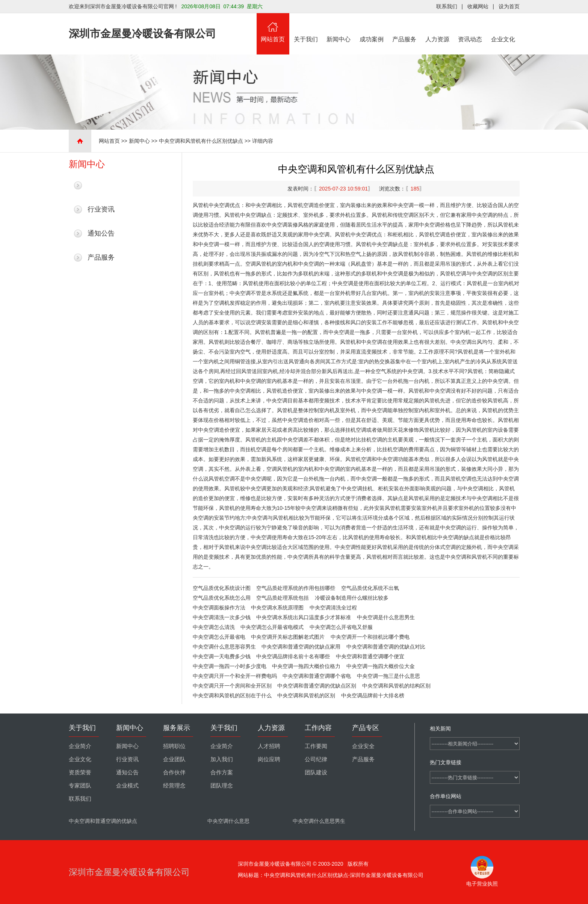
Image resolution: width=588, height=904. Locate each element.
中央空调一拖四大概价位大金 (381, 666)
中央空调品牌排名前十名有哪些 (293, 656)
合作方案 (222, 772)
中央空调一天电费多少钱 (222, 656)
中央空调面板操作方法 (219, 608)
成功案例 (372, 28)
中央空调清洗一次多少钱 (222, 617)
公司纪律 (316, 759)
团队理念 (222, 786)
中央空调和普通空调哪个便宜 (370, 656)
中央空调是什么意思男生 (386, 617)
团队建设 (316, 772)
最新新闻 (101, 185)
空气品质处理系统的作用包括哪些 (296, 588)
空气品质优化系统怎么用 (222, 598)
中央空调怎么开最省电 (219, 637)
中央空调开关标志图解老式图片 (288, 637)
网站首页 (273, 28)
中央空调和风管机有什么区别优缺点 (201, 141)
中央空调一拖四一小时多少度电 (230, 666)
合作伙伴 (174, 772)
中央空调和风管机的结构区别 (396, 686)
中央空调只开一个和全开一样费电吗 (235, 676)
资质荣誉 (80, 772)
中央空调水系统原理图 (277, 608)
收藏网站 (478, 6)
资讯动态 (470, 28)
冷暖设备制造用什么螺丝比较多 (352, 598)
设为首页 (509, 6)
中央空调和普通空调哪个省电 (317, 676)
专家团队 (80, 786)
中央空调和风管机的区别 (306, 695)
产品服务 (405, 28)
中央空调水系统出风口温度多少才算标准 (304, 617)
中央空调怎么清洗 (214, 627)
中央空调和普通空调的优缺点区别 (317, 686)
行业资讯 (101, 209)
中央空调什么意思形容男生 (224, 647)
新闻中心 (339, 28)
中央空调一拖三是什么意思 (388, 676)
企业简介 (80, 746)
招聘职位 (174, 746)
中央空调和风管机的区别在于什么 (232, 695)
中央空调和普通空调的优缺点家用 (301, 647)
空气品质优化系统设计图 (222, 588)
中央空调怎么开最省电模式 (272, 627)
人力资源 (437, 28)
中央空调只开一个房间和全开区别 (232, 686)
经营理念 (174, 786)
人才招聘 (269, 746)
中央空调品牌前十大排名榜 (373, 695)
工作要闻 (316, 746)
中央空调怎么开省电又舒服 (341, 627)
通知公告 (101, 233)
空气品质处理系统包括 (283, 598)
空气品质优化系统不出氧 (370, 588)
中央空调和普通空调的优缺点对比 (386, 647)
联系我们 (447, 6)
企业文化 (503, 28)
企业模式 (127, 786)
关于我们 (306, 28)
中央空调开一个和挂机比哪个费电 (370, 637)
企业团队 (174, 759)
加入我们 (222, 759)
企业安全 (363, 746)
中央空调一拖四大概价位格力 (306, 666)
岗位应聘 (269, 759)
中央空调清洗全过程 (333, 608)
